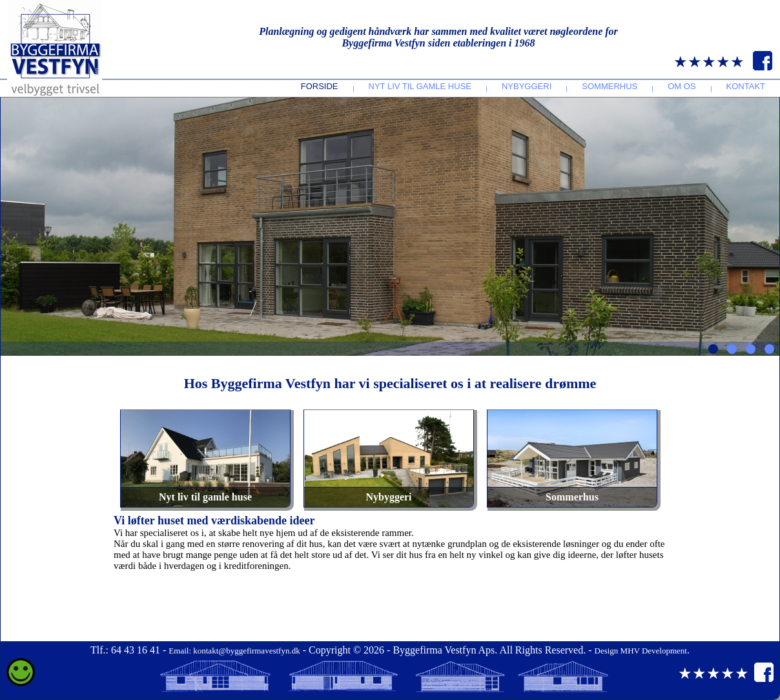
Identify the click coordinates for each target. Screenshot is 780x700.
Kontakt (746, 86)
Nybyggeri (527, 86)
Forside (320, 86)
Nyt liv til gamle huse (420, 86)
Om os (682, 86)
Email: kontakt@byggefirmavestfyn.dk (234, 651)
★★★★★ (709, 62)
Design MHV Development (641, 651)
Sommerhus (610, 86)
